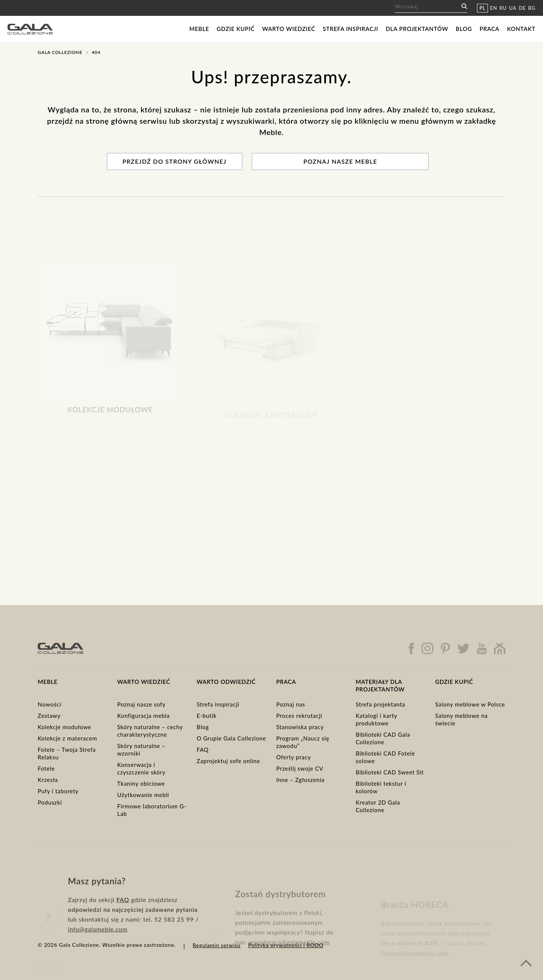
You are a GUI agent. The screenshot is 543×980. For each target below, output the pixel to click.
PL (482, 8)
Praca (490, 29)
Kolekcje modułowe (64, 727)
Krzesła (48, 780)
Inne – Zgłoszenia (300, 780)
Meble (199, 29)
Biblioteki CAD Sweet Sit (390, 772)
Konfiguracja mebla (143, 716)
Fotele (46, 768)
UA (513, 8)
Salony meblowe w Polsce (470, 704)
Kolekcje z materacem (67, 738)
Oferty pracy (293, 757)
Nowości (49, 704)
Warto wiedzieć (289, 29)
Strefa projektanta (380, 704)
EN (494, 8)
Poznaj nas (291, 704)
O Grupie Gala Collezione (232, 738)
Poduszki (50, 802)
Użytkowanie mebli (143, 795)
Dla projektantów (417, 29)
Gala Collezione (60, 52)
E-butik (207, 716)
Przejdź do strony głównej (175, 161)
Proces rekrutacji (299, 716)
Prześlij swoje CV (300, 768)
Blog (464, 29)
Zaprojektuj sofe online (229, 761)
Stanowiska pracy (300, 727)
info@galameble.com (98, 955)
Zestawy (49, 716)
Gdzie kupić (236, 29)
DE (522, 8)
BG (532, 8)
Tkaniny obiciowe (141, 783)
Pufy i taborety (58, 791)
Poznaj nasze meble (341, 161)
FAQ (203, 750)
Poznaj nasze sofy (141, 704)
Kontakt (521, 29)
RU (503, 8)
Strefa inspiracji (350, 29)
